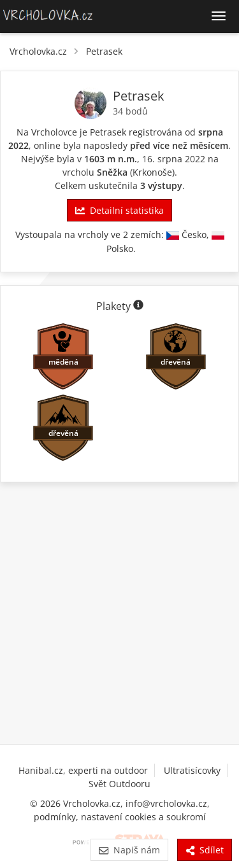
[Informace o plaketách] (138, 306)
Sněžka (112, 172)
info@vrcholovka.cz (166, 803)
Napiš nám (129, 850)
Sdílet (205, 850)
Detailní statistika (119, 210)
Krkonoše (152, 172)
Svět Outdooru (119, 784)
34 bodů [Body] (130, 111)
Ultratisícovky (192, 770)
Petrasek (104, 51)
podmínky (55, 817)
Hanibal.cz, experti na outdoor (83, 770)
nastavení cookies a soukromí (143, 817)
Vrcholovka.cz (38, 51)
